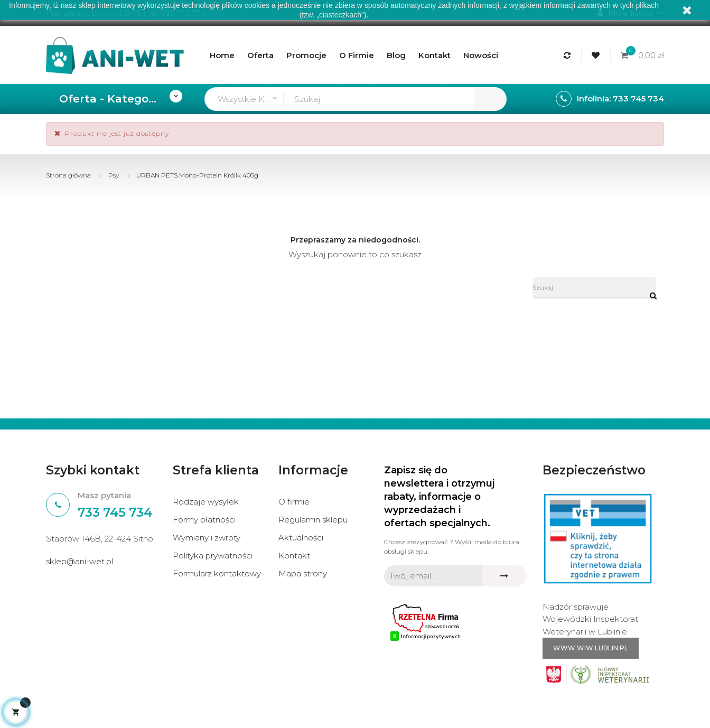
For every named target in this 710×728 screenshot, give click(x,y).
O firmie (294, 502)
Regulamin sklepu (313, 520)
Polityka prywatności (213, 556)
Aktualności (301, 538)
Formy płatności (204, 520)
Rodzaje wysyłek (206, 502)
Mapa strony (303, 573)
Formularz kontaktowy (217, 573)
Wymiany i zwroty (207, 538)
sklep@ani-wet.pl (80, 561)
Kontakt (294, 556)
